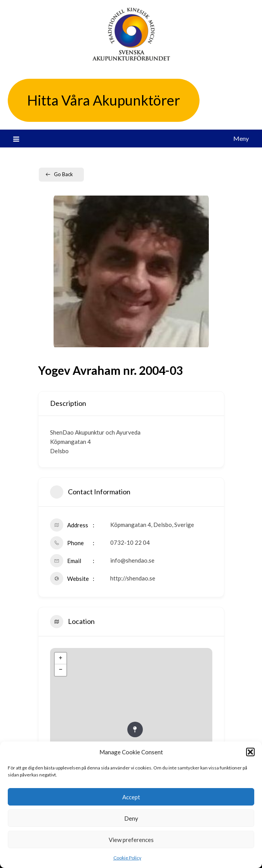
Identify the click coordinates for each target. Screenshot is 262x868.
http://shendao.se (133, 578)
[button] (250, 752)
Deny (131, 818)
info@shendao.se (132, 560)
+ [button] (60, 658)
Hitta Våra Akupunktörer (104, 100)
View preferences (131, 840)
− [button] (60, 670)
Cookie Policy (127, 858)
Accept (131, 797)
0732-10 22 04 (130, 542)
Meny (241, 138)
